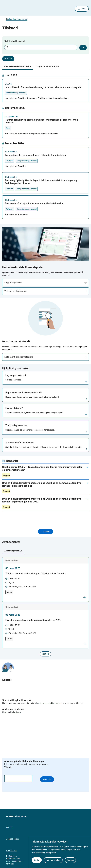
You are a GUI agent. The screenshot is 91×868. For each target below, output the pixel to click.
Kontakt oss (12, 851)
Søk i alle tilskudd (14, 41)
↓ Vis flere (46, 532)
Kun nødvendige (53, 860)
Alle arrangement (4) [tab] (13, 551)
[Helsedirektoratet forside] (5, 9)
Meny (83, 9)
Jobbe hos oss (13, 839)
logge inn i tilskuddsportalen (49, 703)
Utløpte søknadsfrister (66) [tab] (48, 66)
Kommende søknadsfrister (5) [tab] (17, 66)
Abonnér (47, 779)
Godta (37, 860)
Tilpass (70, 860)
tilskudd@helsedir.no (11, 712)
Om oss (10, 827)
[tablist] (45, 67)
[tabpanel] (45, 146)
